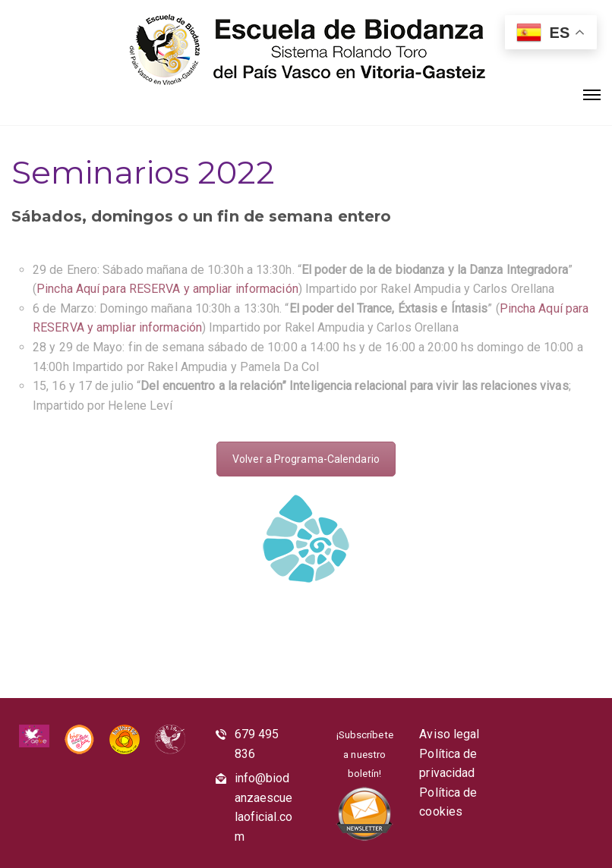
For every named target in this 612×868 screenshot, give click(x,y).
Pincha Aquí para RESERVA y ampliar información (167, 289)
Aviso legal (449, 734)
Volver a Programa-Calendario (306, 459)
